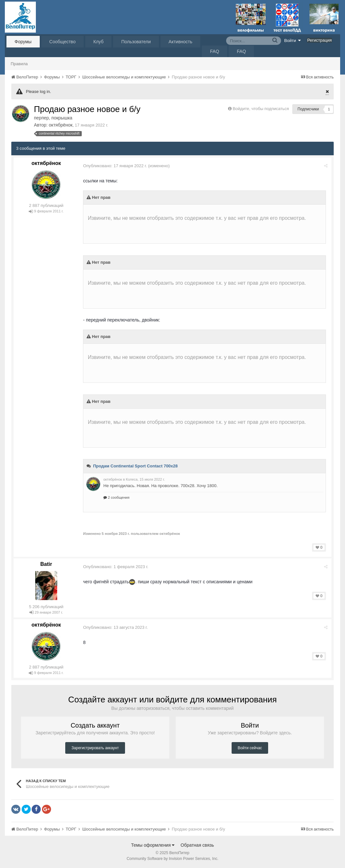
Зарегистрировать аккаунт (95, 748)
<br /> (205, 217)
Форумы (23, 42)
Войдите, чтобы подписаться (261, 109)
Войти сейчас (250, 748)
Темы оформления (153, 845)
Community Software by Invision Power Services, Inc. (172, 859)
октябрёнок (61, 125)
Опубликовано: (115, 166)
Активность (181, 42)
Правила (19, 64)
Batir (46, 564)
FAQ (214, 51)
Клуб (99, 42)
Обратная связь (197, 845)
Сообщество (63, 42)
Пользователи (136, 42)
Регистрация (319, 40)
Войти (293, 40)
